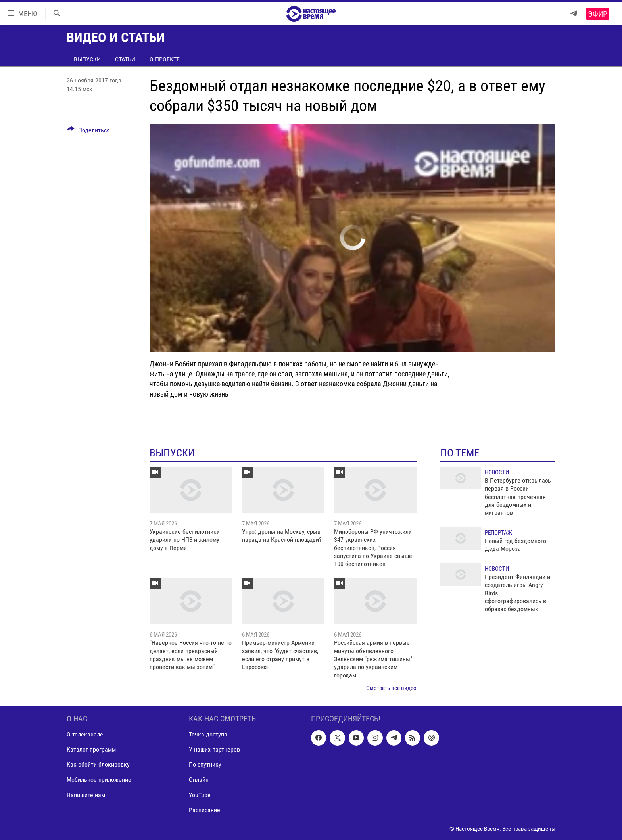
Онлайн (199, 780)
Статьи (125, 59)
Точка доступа (208, 734)
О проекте (165, 59)
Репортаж (498, 533)
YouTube (200, 795)
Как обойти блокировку (98, 764)
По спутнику (205, 764)
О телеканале (85, 734)
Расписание (204, 810)
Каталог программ (91, 749)
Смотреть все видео (391, 688)
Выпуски (87, 59)
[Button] (88, 132)
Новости (497, 472)
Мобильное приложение (99, 780)
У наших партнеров (214, 749)
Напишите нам (86, 795)
